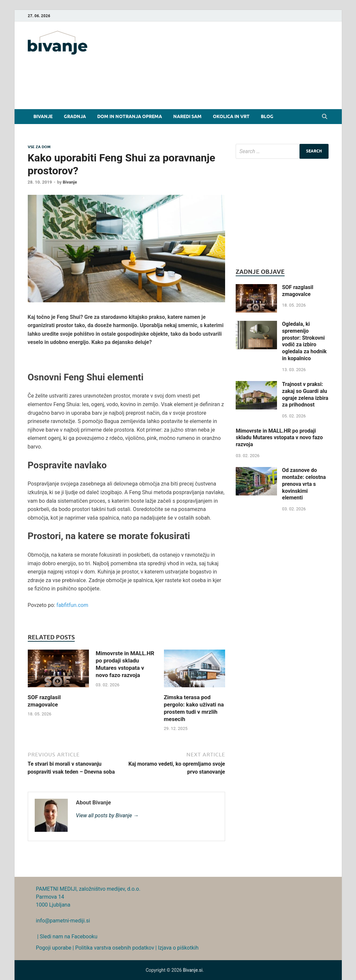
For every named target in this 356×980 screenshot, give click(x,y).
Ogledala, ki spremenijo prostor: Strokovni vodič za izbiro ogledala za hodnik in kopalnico (304, 341)
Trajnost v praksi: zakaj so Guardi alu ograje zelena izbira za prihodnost (305, 394)
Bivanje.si (193, 970)
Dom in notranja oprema (130, 116)
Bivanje (43, 116)
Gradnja (75, 116)
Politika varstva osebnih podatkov (115, 948)
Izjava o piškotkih (178, 948)
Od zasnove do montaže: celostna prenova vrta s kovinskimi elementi (304, 484)
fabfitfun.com (72, 605)
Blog (267, 116)
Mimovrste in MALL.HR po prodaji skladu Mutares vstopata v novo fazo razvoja (279, 438)
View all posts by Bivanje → (107, 815)
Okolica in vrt (231, 116)
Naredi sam (187, 116)
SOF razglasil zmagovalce (297, 291)
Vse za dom (39, 147)
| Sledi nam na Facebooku (67, 937)
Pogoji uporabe (54, 948)
